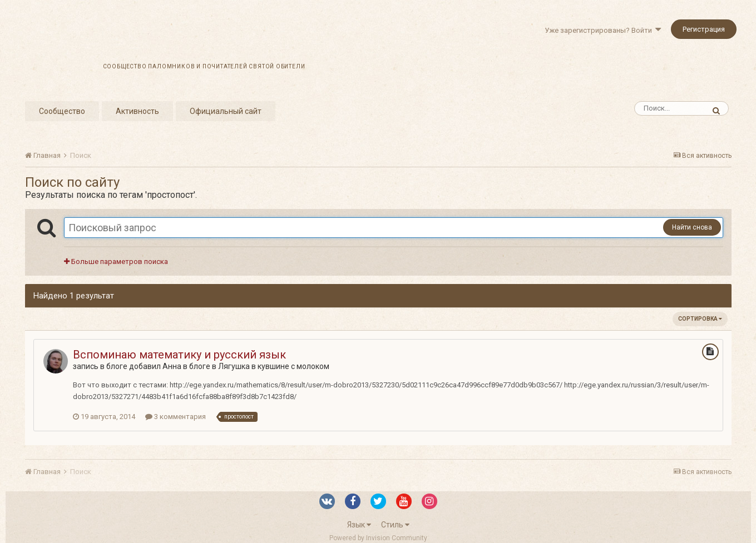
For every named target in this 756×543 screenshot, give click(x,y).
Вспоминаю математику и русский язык (179, 355)
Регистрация (704, 29)
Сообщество (62, 111)
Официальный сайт (226, 111)
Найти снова (692, 227)
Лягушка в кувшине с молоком (274, 366)
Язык (359, 525)
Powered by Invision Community (378, 538)
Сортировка (700, 319)
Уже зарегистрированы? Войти (603, 30)
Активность (137, 111)
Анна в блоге (186, 366)
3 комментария (176, 417)
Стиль (395, 525)
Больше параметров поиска (116, 261)
